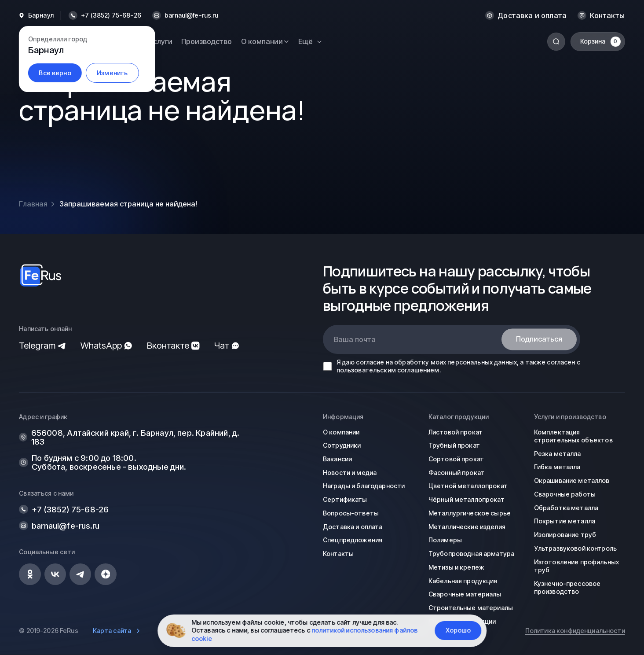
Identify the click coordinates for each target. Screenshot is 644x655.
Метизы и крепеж (456, 567)
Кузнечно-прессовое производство (567, 587)
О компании (341, 432)
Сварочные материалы (465, 594)
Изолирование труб (565, 535)
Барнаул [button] (41, 15)
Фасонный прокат (456, 473)
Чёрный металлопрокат (467, 499)
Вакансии (337, 459)
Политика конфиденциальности (575, 631)
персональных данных (482, 362)
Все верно (55, 73)
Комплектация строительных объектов (573, 436)
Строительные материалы (471, 608)
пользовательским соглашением (388, 370)
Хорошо (458, 630)
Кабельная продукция (463, 581)
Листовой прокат (456, 432)
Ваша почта (355, 339)
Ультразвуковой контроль (575, 548)
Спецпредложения (353, 540)
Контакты (607, 15)
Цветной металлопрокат (468, 486)
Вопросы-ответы (351, 513)
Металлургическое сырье (470, 513)
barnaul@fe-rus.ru (191, 15)
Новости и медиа (350, 473)
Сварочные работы (565, 494)
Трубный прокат (454, 445)
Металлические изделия (467, 527)
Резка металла (558, 454)
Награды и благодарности (364, 486)
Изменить (112, 73)
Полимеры (445, 540)
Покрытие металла (565, 521)
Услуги (161, 41)
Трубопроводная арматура (471, 554)
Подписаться (539, 339)
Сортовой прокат (456, 459)
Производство (207, 41)
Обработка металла (566, 508)
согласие (370, 362)
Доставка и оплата (532, 15)
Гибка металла (557, 467)
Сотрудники (342, 445)
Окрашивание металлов (572, 480)
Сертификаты (345, 499)
